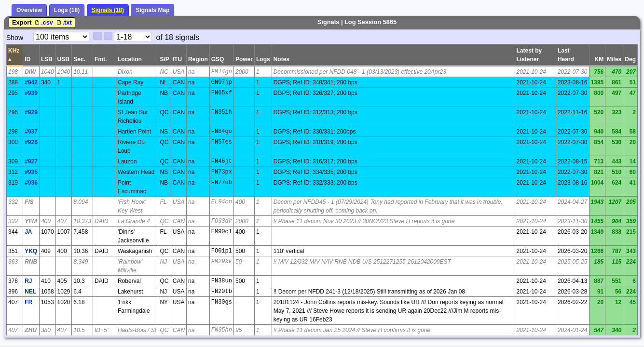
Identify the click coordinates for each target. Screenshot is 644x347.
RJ (28, 281)
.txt (63, 22)
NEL (30, 292)
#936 (31, 183)
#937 (31, 132)
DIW (30, 72)
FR (28, 302)
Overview (29, 10)
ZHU (31, 330)
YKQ (31, 251)
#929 (31, 112)
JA (28, 232)
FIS (29, 202)
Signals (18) (108, 10)
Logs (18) (67, 10)
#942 (31, 82)
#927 (31, 161)
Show (15, 38)
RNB (31, 262)
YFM (31, 221)
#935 (31, 172)
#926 (31, 142)
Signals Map (152, 10)
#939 (31, 93)
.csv (44, 22)
